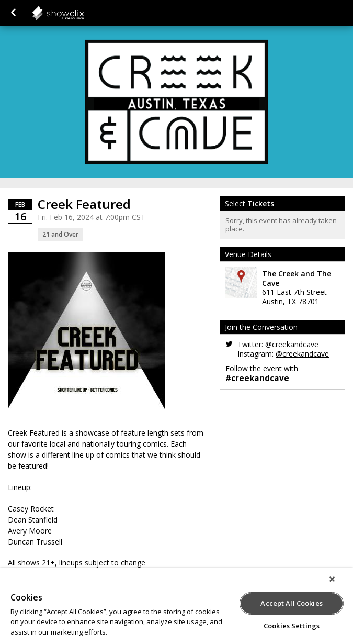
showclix (84, 13)
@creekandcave (292, 344)
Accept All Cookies (291, 603)
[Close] (332, 579)
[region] (176, 606)
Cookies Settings (292, 626)
